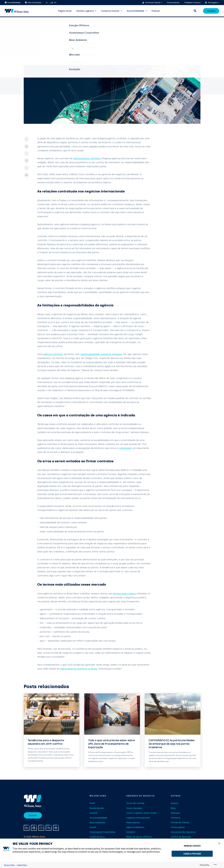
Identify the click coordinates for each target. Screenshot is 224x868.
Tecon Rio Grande (135, 803)
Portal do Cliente (153, 3)
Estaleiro (131, 832)
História (94, 813)
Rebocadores (133, 822)
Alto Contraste (33, 3)
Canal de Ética (97, 837)
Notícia (174, 803)
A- (47, 3)
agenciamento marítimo (87, 159)
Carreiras (176, 818)
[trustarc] (215, 865)
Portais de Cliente (180, 822)
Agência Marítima (135, 827)
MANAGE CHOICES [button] (192, 846)
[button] (219, 844)
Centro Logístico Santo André (141, 813)
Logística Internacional (138, 818)
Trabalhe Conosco (192, 3)
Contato (211, 11)
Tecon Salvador (134, 808)
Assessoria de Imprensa (183, 832)
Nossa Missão (97, 808)
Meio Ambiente (97, 822)
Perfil (92, 803)
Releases (175, 813)
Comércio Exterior (110, 11)
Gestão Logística (85, 11)
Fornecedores (173, 3)
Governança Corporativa (102, 832)
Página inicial (65, 11)
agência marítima (53, 354)
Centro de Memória (181, 837)
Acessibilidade (13, 3)
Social (93, 827)
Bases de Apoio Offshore (139, 837)
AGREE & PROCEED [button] (192, 854)
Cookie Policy (22, 865)
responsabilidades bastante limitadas (101, 354)
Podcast (156, 11)
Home (27, 22)
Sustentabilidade (135, 11)
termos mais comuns (124, 594)
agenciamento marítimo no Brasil (79, 669)
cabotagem (125, 448)
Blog (36, 22)
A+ (55, 3)
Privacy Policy (10, 865)
